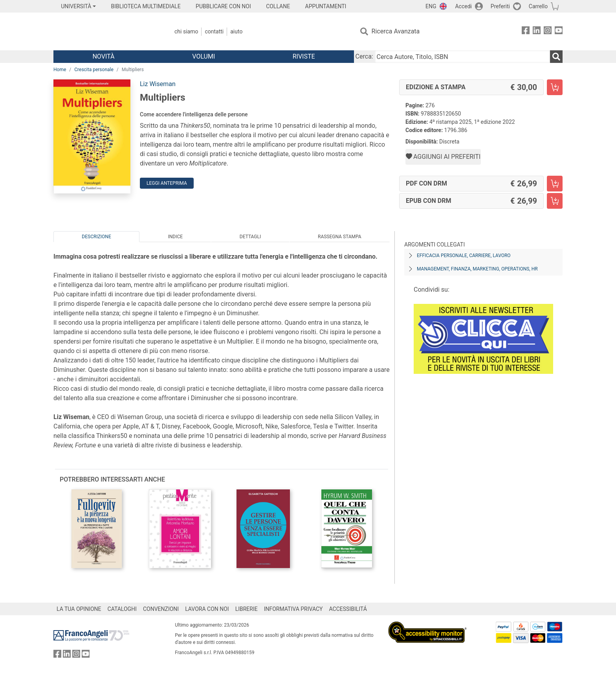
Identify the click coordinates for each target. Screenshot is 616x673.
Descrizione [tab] (96, 237)
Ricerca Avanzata (396, 31)
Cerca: (364, 56)
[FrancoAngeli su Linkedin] (537, 32)
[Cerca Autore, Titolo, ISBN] (462, 57)
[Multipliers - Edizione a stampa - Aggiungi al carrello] (555, 87)
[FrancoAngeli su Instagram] (548, 32)
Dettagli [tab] (250, 237)
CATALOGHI (122, 609)
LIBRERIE (247, 609)
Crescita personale (94, 70)
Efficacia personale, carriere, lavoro (464, 256)
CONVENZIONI (161, 609)
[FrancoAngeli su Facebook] (526, 32)
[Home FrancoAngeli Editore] (105, 31)
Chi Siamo (186, 31)
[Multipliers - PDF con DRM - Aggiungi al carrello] (555, 184)
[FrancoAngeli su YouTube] (559, 32)
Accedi (463, 6)
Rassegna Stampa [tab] (340, 237)
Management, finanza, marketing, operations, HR (477, 269)
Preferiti (500, 6)
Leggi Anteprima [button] (167, 183)
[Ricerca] (556, 57)
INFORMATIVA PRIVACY (293, 609)
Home (60, 70)
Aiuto (236, 31)
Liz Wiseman (158, 84)
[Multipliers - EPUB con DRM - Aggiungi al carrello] (555, 201)
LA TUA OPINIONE (79, 609)
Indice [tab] (175, 237)
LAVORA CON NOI (207, 609)
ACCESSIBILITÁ (348, 609)
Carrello (538, 6)
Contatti (214, 31)
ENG (431, 6)
